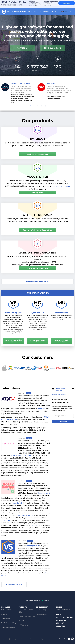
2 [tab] (34, 106)
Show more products (37, 281)
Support (46, 12)
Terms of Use (48, 639)
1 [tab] (30, 106)
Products (38, 12)
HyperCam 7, (17, 503)
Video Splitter (6, 610)
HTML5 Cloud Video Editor (22, 455)
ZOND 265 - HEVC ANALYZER (20, 84)
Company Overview (65, 617)
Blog (57, 12)
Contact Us (61, 620)
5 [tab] (46, 106)
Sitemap (32, 639)
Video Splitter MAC (8, 627)
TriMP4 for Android (63, 610)
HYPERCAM (51, 84)
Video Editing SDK (43, 610)
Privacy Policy (39, 639)
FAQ (52, 12)
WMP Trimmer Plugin (25, 515)
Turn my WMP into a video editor (37, 230)
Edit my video (37, 193)
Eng (63, 11)
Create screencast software (37, 341)
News (29, 393)
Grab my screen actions (37, 154)
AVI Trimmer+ (24, 625)
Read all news (14, 584)
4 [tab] (42, 106)
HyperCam (5, 614)
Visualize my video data (37, 268)
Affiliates (60, 626)
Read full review (63, 186)
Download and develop (62, 341)
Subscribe (63, 422)
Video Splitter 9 (44, 493)
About (30, 12)
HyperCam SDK (42, 614)
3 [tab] (38, 106)
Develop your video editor (13, 341)
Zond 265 (42, 409)
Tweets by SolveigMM (59, 394)
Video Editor (7, 520)
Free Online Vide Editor (27, 616)
